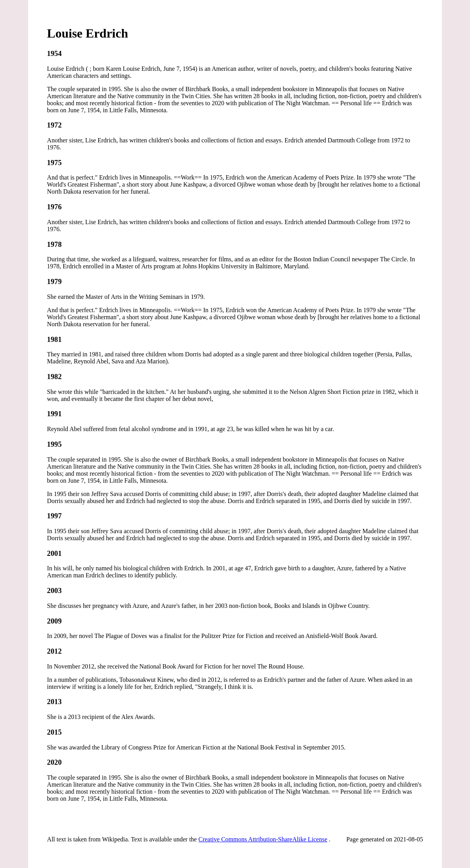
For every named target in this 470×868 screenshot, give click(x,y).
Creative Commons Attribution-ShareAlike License (263, 839)
